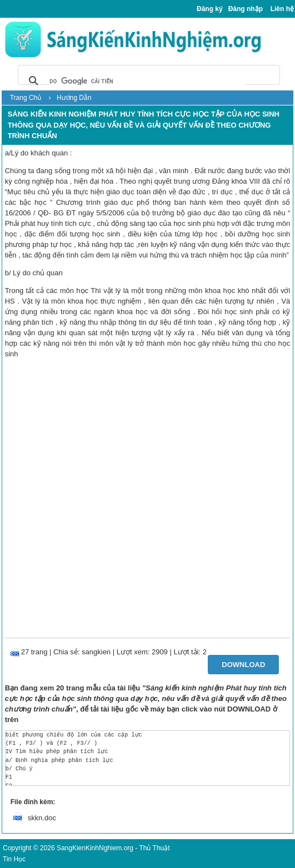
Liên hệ (282, 9)
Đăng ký (210, 9)
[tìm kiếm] (147, 81)
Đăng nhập (246, 9)
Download (243, 665)
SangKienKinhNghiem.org (95, 848)
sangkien (96, 652)
